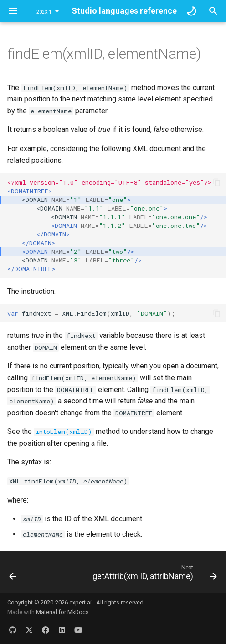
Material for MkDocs (62, 612)
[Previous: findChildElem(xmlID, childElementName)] (13, 574)
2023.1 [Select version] (44, 12)
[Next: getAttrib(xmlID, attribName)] (154, 574)
